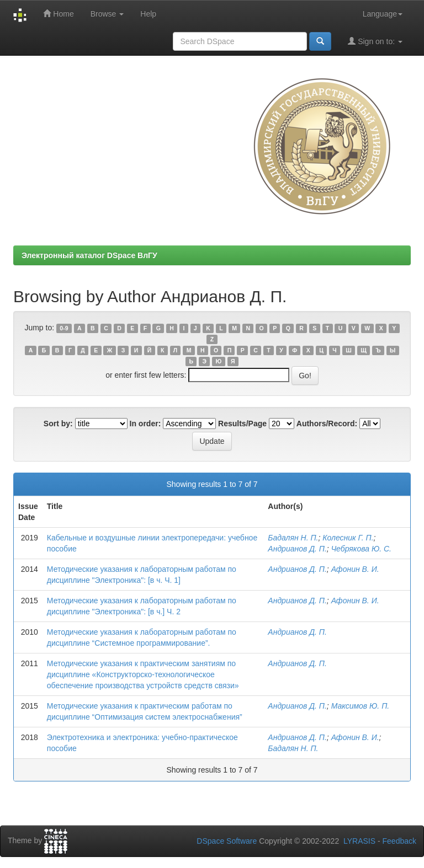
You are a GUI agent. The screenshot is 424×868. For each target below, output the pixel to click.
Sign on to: (375, 41)
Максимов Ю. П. (361, 706)
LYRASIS (359, 841)
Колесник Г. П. (348, 538)
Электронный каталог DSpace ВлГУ (89, 255)
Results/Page (242, 424)
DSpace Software (227, 841)
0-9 (64, 328)
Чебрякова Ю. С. (361, 549)
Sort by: (58, 424)
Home (58, 14)
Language (383, 14)
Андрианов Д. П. (297, 549)
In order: (145, 424)
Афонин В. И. (355, 569)
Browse (107, 14)
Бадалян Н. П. (293, 538)
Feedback (399, 841)
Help (148, 14)
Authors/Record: (327, 424)
